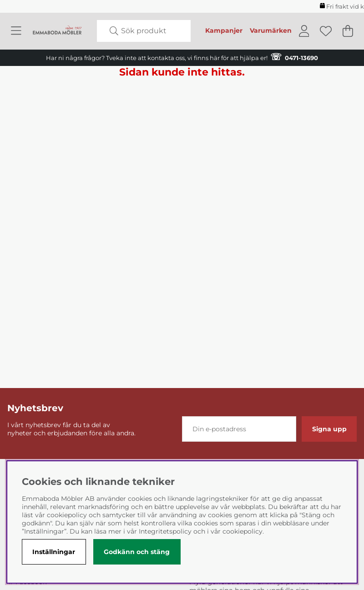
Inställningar (54, 552)
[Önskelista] (326, 31)
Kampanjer (224, 30)
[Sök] (144, 31)
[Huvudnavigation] (16, 31)
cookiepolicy (243, 531)
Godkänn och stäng (137, 552)
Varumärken (271, 30)
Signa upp (329, 429)
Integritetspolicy (165, 531)
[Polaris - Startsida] (57, 31)
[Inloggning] (304, 31)
